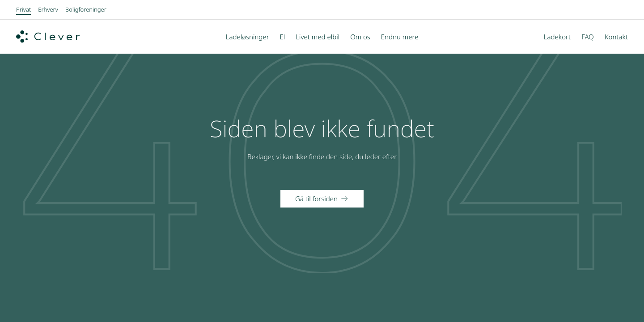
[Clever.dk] (48, 37)
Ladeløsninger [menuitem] (248, 37)
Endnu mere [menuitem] (400, 37)
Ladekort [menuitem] (557, 37)
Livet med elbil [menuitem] (318, 37)
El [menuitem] (283, 37)
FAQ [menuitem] (588, 37)
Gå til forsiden (316, 199)
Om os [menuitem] (360, 37)
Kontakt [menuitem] (616, 37)
